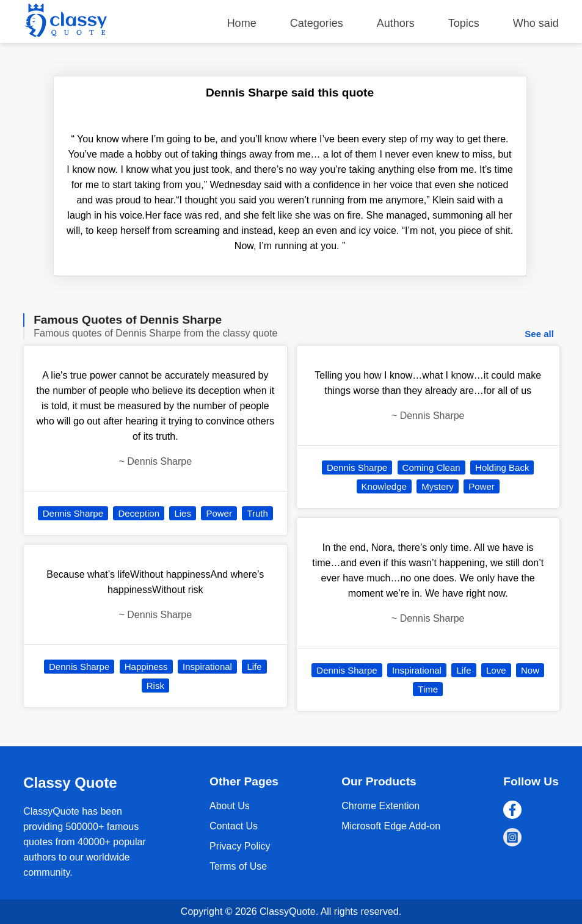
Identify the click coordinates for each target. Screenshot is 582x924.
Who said (536, 23)
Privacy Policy (240, 846)
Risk (155, 686)
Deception (139, 513)
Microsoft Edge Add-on (391, 826)
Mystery (438, 486)
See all (539, 334)
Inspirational (207, 667)
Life (254, 667)
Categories (317, 23)
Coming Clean (431, 467)
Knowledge (384, 486)
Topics (464, 23)
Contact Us (234, 826)
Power (219, 513)
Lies (183, 513)
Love (496, 670)
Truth (257, 513)
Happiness (146, 667)
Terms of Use (238, 866)
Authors (396, 23)
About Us (230, 806)
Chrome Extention (380, 806)
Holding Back (502, 467)
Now (530, 670)
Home (242, 23)
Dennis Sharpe (73, 513)
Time (428, 689)
